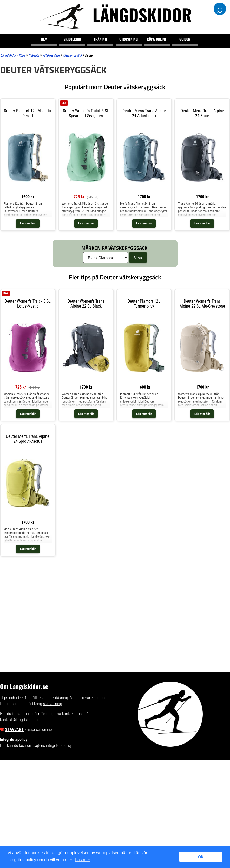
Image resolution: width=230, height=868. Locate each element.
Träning (100, 39)
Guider (185, 39)
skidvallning (53, 704)
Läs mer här (28, 223)
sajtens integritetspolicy (52, 745)
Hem (44, 39)
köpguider (99, 698)
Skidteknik (72, 39)
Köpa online (157, 39)
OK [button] (201, 857)
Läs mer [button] (83, 860)
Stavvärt (14, 730)
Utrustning (129, 39)
